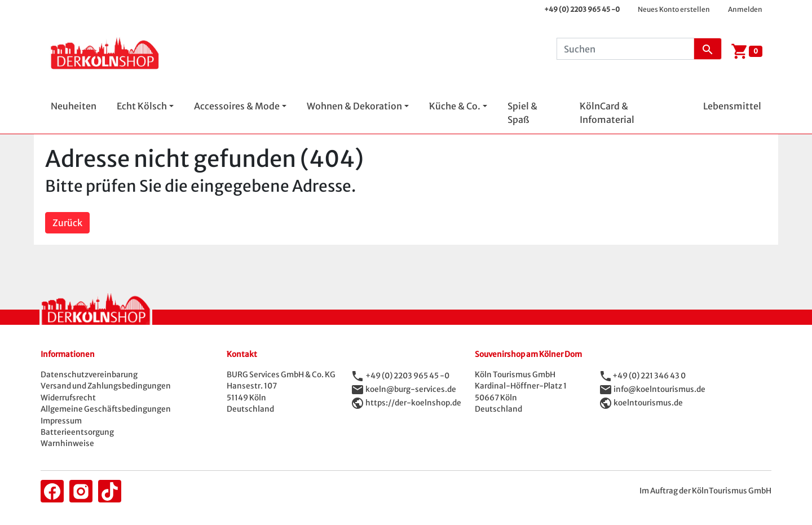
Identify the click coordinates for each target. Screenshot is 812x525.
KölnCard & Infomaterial (607, 113)
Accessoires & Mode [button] (237, 106)
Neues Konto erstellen (674, 9)
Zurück (67, 223)
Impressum (61, 421)
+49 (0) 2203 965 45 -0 (582, 9)
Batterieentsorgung (77, 432)
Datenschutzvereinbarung (89, 375)
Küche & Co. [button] (455, 106)
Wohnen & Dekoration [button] (354, 106)
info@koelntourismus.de (659, 389)
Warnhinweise (67, 444)
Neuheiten (74, 106)
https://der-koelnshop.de (413, 403)
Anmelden (745, 9)
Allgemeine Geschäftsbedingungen (106, 409)
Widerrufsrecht (68, 398)
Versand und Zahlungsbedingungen (106, 386)
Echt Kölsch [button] (142, 106)
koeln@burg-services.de (411, 389)
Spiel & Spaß (522, 113)
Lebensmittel (732, 106)
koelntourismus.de (648, 403)
